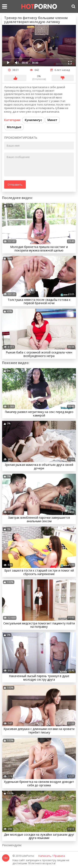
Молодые (14, 127)
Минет (52, 120)
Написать (45, 856)
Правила (59, 856)
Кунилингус (33, 120)
